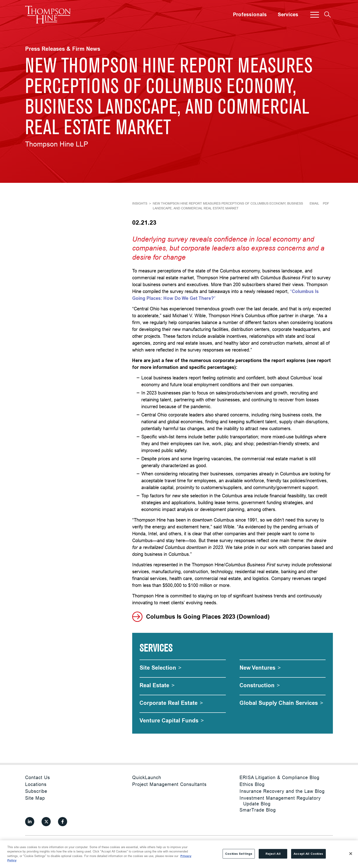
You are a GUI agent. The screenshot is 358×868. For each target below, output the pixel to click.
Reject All (273, 854)
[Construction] (260, 685)
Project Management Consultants (169, 784)
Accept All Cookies (308, 854)
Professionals (250, 15)
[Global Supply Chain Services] (281, 703)
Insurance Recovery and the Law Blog (282, 791)
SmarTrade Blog (258, 810)
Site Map (35, 798)
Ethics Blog (252, 784)
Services (288, 15)
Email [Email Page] (314, 203)
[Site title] (48, 15)
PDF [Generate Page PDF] (326, 203)
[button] (315, 15)
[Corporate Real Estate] (171, 703)
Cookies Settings (239, 854)
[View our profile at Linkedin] (30, 822)
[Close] (351, 854)
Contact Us (38, 777)
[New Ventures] (260, 668)
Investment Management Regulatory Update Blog (280, 801)
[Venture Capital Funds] (172, 720)
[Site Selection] (161, 668)
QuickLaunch (147, 777)
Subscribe (36, 791)
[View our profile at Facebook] (63, 822)
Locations (36, 784)
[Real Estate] (157, 685)
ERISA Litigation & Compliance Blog (279, 777)
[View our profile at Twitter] (46, 822)
